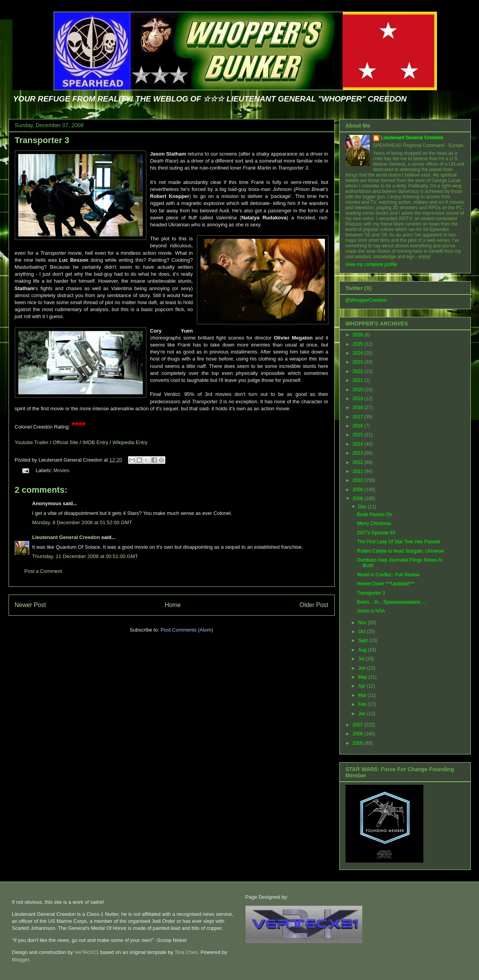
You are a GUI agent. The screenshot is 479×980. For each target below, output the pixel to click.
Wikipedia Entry (130, 442)
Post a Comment (43, 571)
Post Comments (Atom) (187, 630)
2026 (358, 335)
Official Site (65, 442)
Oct (362, 632)
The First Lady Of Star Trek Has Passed (398, 542)
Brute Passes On (375, 514)
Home (173, 605)
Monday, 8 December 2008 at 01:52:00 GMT (82, 522)
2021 (358, 380)
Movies (61, 470)
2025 (358, 344)
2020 (358, 390)
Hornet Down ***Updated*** (385, 584)
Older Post (314, 605)
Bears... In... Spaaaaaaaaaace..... (392, 602)
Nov (363, 623)
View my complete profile (371, 264)
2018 (358, 408)
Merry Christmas (374, 523)
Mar (363, 695)
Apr (362, 686)
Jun (362, 668)
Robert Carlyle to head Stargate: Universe (400, 551)
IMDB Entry (95, 442)
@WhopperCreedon (366, 300)
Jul (362, 659)
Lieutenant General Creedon (66, 537)
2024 (358, 353)
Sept (363, 640)
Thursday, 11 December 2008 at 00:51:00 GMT (85, 556)
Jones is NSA (371, 611)
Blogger (21, 960)
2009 (358, 490)
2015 (358, 435)
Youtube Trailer (32, 442)
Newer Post (31, 605)
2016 (358, 426)
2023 (358, 362)
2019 (358, 399)
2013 (358, 453)
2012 (358, 462)
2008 (358, 499)
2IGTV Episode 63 (376, 533)
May (363, 677)
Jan (362, 714)
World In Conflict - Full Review (388, 575)
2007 (358, 725)
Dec (363, 507)
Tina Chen (186, 952)
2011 (358, 471)
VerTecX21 (87, 952)
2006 (358, 734)
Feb (363, 704)
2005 (358, 743)
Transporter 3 (42, 140)
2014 (358, 444)
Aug (363, 650)
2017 (358, 417)
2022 (358, 371)
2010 (358, 480)
